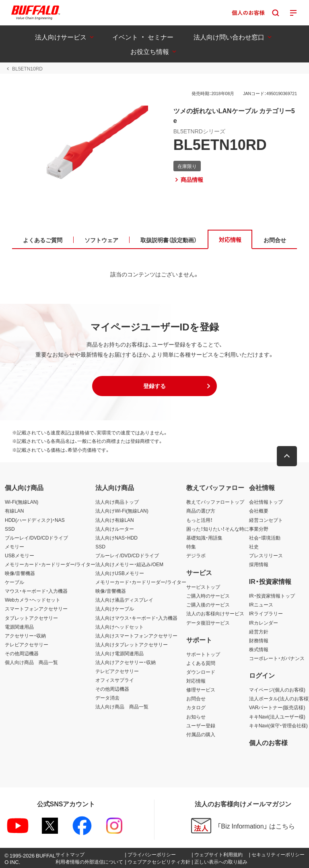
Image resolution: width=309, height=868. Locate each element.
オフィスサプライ (115, 680)
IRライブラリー (266, 613)
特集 (191, 546)
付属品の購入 (201, 734)
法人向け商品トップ (117, 502)
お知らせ (196, 716)
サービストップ (203, 587)
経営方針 (259, 631)
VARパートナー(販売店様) (277, 707)
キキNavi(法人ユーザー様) (277, 716)
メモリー (14, 546)
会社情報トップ (266, 502)
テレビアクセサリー (27, 644)
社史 (254, 546)
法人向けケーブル (115, 608)
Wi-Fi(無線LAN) (22, 502)
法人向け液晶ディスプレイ (124, 600)
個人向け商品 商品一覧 (31, 662)
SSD (10, 529)
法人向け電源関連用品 (119, 653)
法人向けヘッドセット (119, 627)
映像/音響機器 (20, 573)
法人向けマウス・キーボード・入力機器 (136, 618)
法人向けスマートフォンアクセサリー (136, 635)
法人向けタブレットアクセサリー (132, 644)
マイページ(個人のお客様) (277, 689)
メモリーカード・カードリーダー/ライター (50, 564)
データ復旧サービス (208, 623)
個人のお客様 (268, 742)
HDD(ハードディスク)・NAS (35, 520)
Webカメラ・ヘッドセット (33, 600)
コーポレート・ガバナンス (277, 658)
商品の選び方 (201, 511)
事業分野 (259, 529)
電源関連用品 (19, 627)
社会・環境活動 (265, 538)
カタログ (196, 707)
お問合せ (196, 698)
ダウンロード (201, 672)
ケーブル (14, 582)
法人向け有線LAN (114, 520)
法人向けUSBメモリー (120, 573)
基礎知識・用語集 (204, 538)
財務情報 (259, 640)
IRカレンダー (264, 623)
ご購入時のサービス (208, 596)
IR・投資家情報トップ (272, 596)
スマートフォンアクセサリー (36, 608)
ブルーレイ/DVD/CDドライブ (36, 538)
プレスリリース (266, 555)
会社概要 (259, 511)
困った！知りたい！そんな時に (218, 529)
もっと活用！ (200, 520)
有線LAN (14, 511)
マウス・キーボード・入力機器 (36, 591)
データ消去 (107, 698)
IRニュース (261, 604)
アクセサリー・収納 (25, 635)
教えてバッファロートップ (215, 502)
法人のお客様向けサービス (215, 613)
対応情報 (196, 681)
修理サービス (201, 689)
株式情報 (259, 649)
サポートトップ (203, 654)
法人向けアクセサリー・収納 (126, 662)
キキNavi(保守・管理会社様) (278, 725)
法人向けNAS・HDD (116, 538)
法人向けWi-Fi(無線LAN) (122, 511)
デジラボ (196, 555)
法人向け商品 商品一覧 (122, 706)
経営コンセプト (266, 520)
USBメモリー (20, 555)
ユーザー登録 (201, 725)
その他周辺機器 (22, 653)
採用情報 (259, 564)
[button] (154, 386)
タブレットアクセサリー (31, 618)
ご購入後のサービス (208, 604)
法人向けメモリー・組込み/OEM (129, 564)
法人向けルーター (115, 529)
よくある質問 (201, 663)
